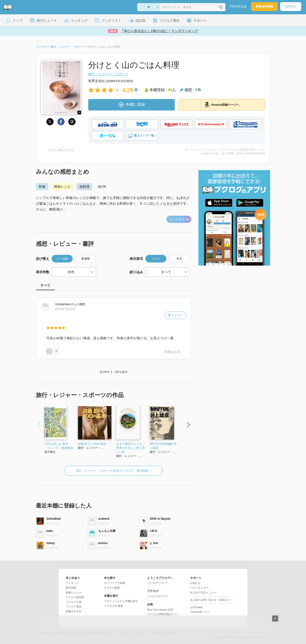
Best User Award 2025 (160, 610)
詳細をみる (172, 352)
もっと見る (179, 219)
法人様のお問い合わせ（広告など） (211, 600)
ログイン (291, 6)
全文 (179, 259)
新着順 (86, 259)
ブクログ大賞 (74, 602)
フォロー (175, 315)
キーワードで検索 (115, 583)
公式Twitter (197, 607)
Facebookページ (200, 612)
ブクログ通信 (74, 607)
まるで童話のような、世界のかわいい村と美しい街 (131, 448)
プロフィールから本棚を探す (121, 601)
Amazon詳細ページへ (222, 105)
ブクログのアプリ (158, 596)
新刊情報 (71, 588)
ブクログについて (158, 583)
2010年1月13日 (65, 309)
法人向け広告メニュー (203, 592)
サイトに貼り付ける (61, 150)
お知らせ (195, 583)
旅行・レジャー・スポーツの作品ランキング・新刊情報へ (114, 471)
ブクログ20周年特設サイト (163, 614)
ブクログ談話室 (75, 597)
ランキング (72, 583)
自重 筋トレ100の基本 (92, 444)
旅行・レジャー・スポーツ (108, 74)
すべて (45, 285)
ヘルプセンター (199, 588)
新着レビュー (74, 592)
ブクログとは (238, 6)
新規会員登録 (264, 6)
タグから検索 (112, 588)
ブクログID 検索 (114, 606)
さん (66, 304)
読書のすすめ (74, 611)
